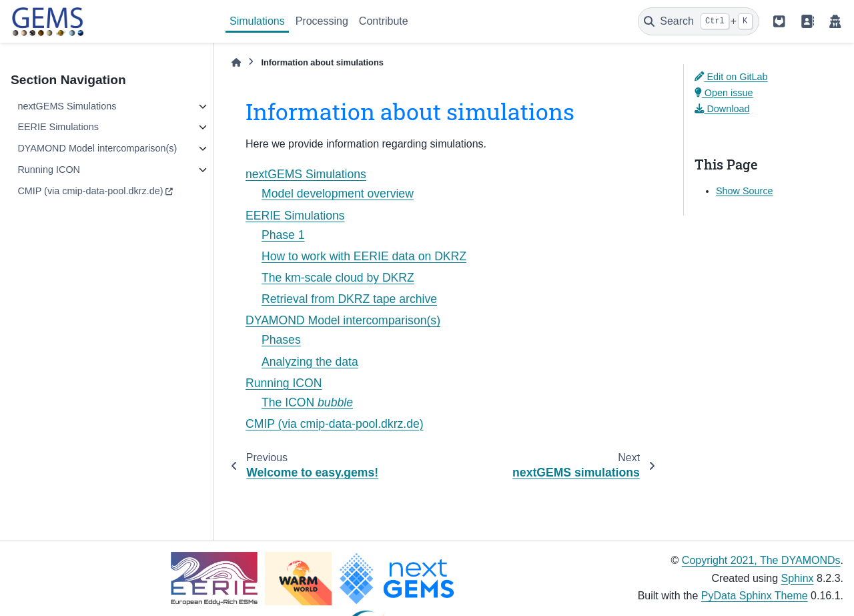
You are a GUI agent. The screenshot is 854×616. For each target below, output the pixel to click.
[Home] (236, 62)
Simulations (257, 21)
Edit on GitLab (731, 77)
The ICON (307, 402)
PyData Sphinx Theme (755, 596)
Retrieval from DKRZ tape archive (349, 299)
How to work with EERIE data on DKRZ (364, 256)
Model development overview (338, 194)
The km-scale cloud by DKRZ (338, 278)
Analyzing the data (310, 362)
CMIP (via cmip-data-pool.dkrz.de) (90, 191)
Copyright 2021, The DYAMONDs (761, 560)
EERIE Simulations (58, 127)
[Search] (699, 21)
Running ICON (49, 170)
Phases (281, 340)
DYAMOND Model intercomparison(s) (97, 148)
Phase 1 (283, 235)
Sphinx (798, 578)
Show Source (745, 191)
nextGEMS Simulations (67, 106)
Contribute (384, 21)
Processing (322, 21)
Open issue (724, 93)
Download (722, 109)
